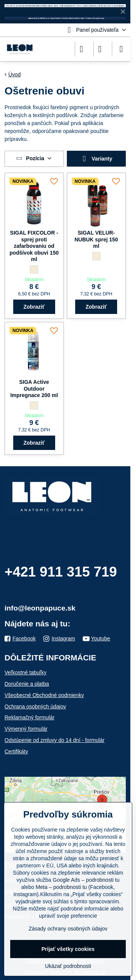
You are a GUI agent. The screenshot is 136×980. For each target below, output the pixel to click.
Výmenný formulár (26, 729)
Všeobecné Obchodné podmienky (44, 695)
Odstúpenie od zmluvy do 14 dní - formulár (55, 740)
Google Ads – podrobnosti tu (86, 880)
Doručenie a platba (27, 684)
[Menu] (121, 49)
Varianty (96, 159)
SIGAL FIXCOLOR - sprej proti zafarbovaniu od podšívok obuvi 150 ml (34, 246)
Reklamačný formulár (29, 717)
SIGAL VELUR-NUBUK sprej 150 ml (96, 239)
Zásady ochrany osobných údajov (68, 929)
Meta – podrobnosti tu (61, 887)
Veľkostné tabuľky (25, 672)
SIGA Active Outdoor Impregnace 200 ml (34, 389)
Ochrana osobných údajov (35, 706)
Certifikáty (16, 751)
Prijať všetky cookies (68, 949)
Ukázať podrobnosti (68, 966)
